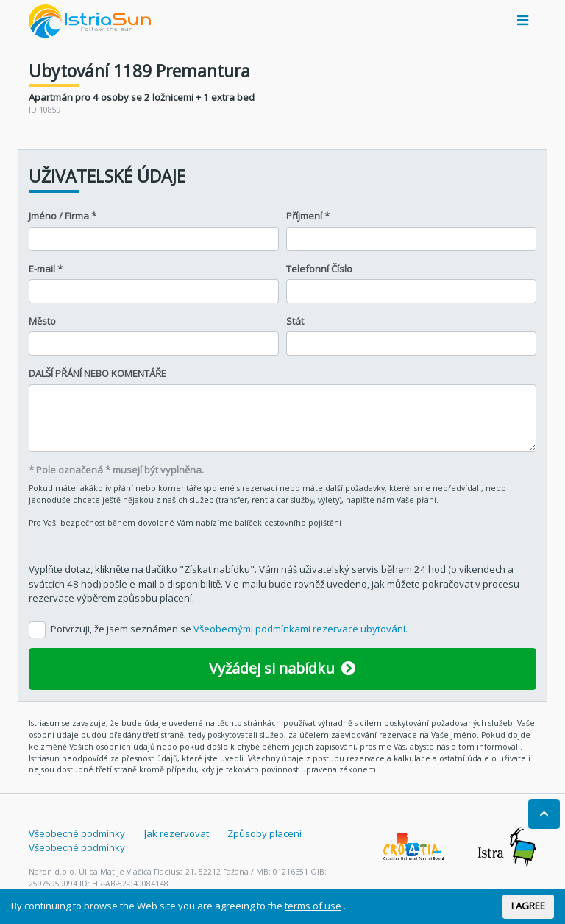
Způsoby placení (264, 833)
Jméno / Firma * (63, 216)
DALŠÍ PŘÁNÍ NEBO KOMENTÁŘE (97, 373)
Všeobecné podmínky (77, 833)
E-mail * (46, 269)
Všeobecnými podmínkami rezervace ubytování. (301, 629)
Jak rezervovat (177, 833)
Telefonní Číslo (319, 269)
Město (42, 321)
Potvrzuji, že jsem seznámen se (229, 629)
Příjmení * (308, 216)
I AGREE (528, 906)
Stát (295, 321)
